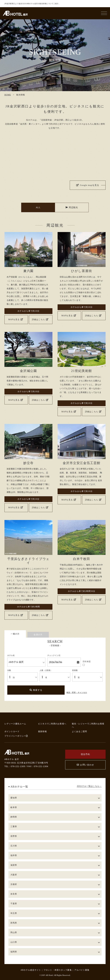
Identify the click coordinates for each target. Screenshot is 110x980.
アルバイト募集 (82, 970)
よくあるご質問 (79, 731)
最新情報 (42, 731)
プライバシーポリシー (16, 736)
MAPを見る (16, 319)
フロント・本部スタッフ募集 (58, 970)
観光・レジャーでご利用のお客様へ (88, 725)
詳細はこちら (40, 319)
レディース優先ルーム (15, 724)
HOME (8, 95)
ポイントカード (12, 731)
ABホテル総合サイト (31, 970)
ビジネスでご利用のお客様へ (52, 724)
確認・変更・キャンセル (77, 692)
